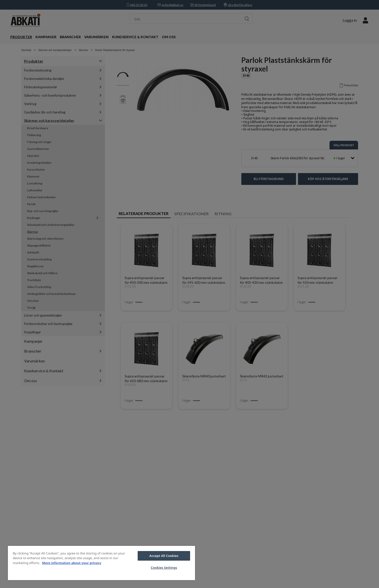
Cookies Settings (164, 568)
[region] (101, 563)
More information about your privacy (72, 563)
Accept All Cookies (164, 556)
